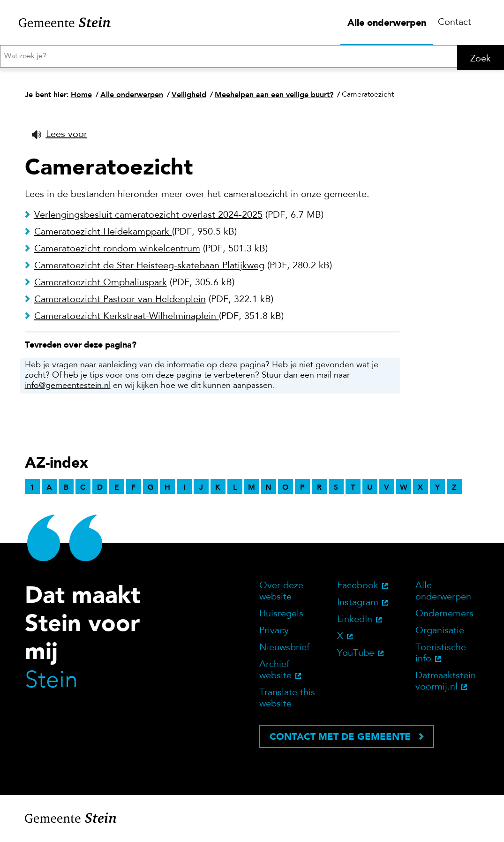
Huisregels (281, 617)
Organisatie (440, 634)
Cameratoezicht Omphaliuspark (101, 286)
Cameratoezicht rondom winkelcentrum (117, 252)
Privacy (274, 634)
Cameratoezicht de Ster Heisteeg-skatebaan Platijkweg (149, 269)
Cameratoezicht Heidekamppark (103, 235)
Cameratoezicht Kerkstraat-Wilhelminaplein (127, 320)
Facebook (358, 589)
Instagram (358, 606)
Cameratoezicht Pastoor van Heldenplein (120, 303)
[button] (60, 138)
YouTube (356, 657)
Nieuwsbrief (284, 651)
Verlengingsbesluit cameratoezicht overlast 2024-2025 (148, 219)
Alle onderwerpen (387, 23)
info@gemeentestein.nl (68, 389)
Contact (455, 23)
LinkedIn (355, 623)
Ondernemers (444, 617)
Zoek (481, 59)
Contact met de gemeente (340, 740)
